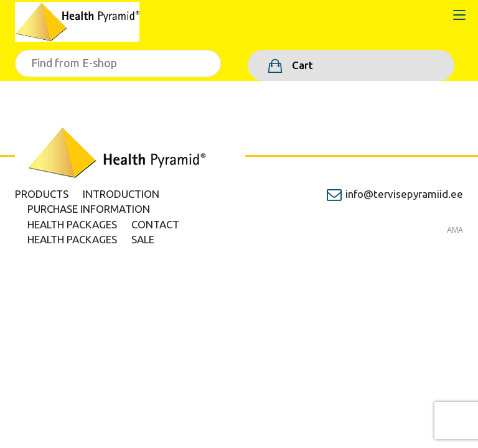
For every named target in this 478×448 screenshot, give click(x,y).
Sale (143, 239)
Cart (301, 65)
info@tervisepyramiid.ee (404, 194)
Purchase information (89, 209)
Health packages (72, 224)
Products (42, 194)
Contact (155, 224)
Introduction (121, 194)
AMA (455, 230)
